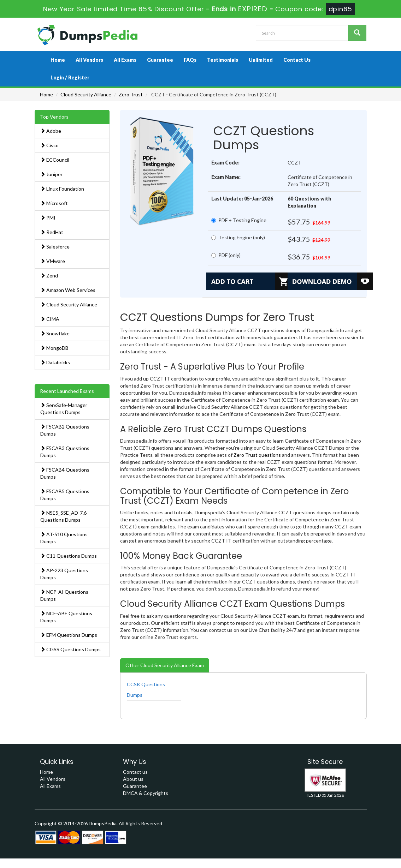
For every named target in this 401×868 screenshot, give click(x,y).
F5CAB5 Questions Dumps (65, 495)
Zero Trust (131, 94)
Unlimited (261, 60)
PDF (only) (226, 255)
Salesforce (55, 247)
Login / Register (70, 77)
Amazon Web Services (68, 290)
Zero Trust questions (257, 455)
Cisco (49, 145)
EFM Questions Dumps (69, 635)
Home (58, 60)
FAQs (190, 60)
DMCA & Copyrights (146, 793)
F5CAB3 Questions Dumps (65, 452)
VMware (53, 261)
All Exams (125, 60)
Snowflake (55, 333)
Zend (49, 276)
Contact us (135, 772)
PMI (48, 218)
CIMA (50, 319)
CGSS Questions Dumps (70, 649)
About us (133, 779)
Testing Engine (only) (238, 237)
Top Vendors (54, 117)
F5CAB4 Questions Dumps (65, 473)
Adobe (51, 131)
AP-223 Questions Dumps (64, 574)
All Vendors (89, 60)
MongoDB (54, 348)
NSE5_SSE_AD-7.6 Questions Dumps (63, 516)
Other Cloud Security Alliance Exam (165, 665)
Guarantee (160, 60)
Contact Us (297, 60)
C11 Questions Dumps (69, 556)
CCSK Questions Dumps (146, 690)
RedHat (52, 232)
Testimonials (223, 60)
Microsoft (54, 203)
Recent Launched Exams (67, 391)
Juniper (51, 174)
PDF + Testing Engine (239, 220)
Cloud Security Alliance (86, 94)
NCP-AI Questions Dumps (64, 595)
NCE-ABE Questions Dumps (66, 617)
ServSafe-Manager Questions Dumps (64, 409)
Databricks (55, 362)
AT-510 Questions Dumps (64, 538)
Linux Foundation (62, 189)
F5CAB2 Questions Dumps (65, 430)
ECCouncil (55, 160)
